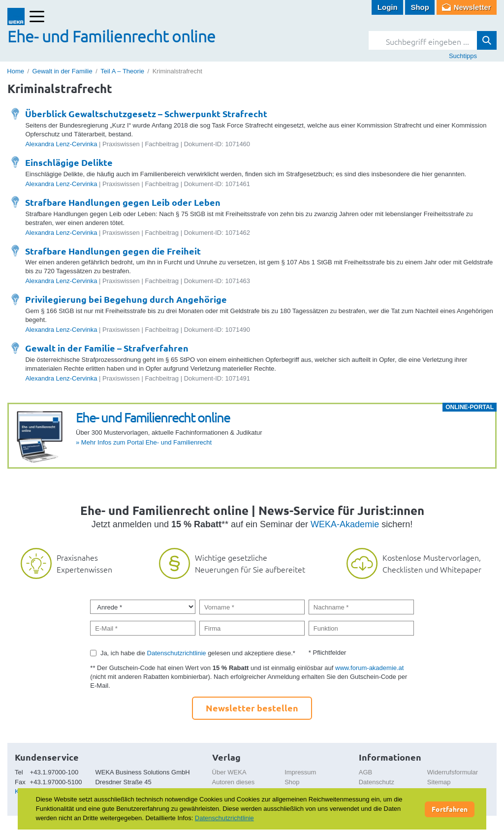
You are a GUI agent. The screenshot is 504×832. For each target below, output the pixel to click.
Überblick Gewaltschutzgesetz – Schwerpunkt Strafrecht (146, 113)
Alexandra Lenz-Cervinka (61, 144)
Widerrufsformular (453, 772)
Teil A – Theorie (122, 71)
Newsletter (472, 7)
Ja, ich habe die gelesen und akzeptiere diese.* (198, 653)
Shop (420, 7)
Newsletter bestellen (252, 708)
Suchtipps (463, 56)
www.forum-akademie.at (369, 668)
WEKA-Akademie (345, 524)
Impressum (300, 772)
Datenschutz (377, 782)
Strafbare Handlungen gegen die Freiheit (113, 251)
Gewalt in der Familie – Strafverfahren (107, 348)
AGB (365, 772)
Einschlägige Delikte (69, 162)
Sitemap (439, 782)
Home (16, 71)
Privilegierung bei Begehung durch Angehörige (126, 299)
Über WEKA (229, 772)
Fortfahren (450, 809)
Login (388, 7)
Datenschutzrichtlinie (177, 653)
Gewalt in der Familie (63, 71)
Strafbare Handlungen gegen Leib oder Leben (123, 202)
